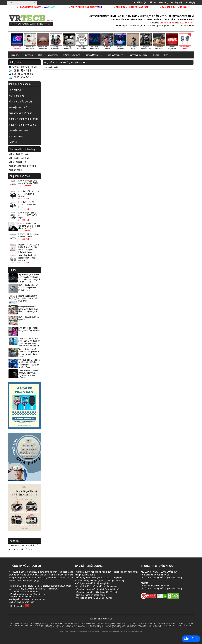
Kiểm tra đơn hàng (159, 2)
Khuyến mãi (53, 55)
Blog (40, 55)
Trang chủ (15, 55)
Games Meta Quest (94, 55)
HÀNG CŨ (13, 142)
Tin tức (156, 55)
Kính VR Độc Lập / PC (17, 162)
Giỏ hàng (140, 2)
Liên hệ (167, 55)
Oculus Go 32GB (55, 624)
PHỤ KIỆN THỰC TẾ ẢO (19, 108)
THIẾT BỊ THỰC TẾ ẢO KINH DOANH (24, 119)
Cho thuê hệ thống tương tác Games (70, 62)
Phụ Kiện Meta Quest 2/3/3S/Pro (22, 166)
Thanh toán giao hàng (138, 55)
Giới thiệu (29, 55)
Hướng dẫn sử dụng (72, 55)
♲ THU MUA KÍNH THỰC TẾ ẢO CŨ (23, 546)
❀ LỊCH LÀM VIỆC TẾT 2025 (20, 550)
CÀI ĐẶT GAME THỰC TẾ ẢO (21, 113)
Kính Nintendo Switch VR (19, 158)
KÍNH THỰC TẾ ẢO (17, 96)
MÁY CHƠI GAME (16, 136)
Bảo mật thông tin (115, 55)
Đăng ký (191, 2)
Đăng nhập (177, 2)
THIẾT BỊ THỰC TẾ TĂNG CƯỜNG (23, 125)
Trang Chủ (48, 62)
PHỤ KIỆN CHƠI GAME (18, 131)
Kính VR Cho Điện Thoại (18, 154)
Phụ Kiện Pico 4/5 (16, 170)
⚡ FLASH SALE (16, 90)
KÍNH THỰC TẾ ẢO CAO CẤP (21, 102)
